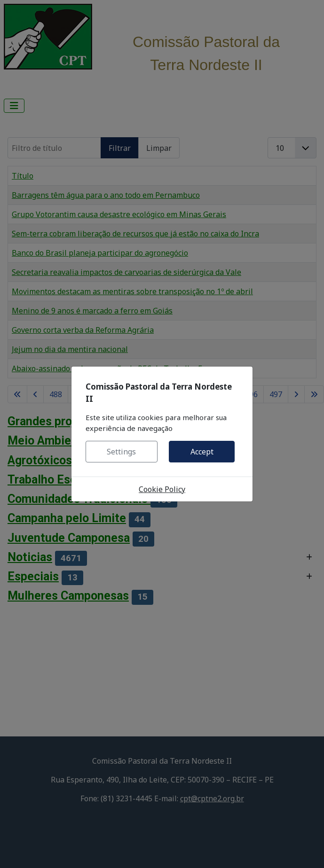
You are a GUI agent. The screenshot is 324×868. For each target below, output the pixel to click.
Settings (121, 452)
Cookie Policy (162, 489)
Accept (202, 452)
